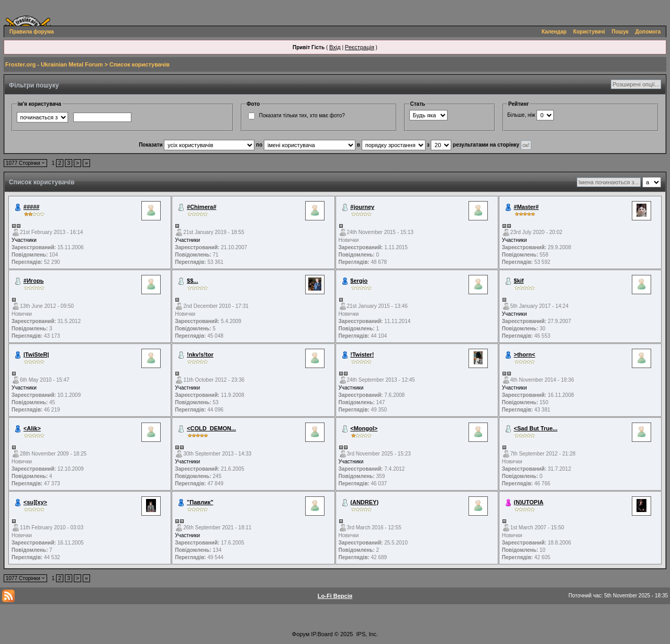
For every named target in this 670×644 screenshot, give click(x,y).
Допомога (648, 32)
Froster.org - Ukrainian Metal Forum (54, 64)
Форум (301, 634)
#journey (362, 207)
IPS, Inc (367, 634)
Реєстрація (360, 47)
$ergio (359, 281)
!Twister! (362, 354)
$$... (192, 281)
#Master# (527, 207)
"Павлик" (200, 502)
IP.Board (322, 634)
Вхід (335, 47)
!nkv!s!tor (200, 354)
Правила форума (32, 32)
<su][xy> (35, 502)
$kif (519, 281)
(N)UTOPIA (529, 502)
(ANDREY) (364, 502)
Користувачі (589, 32)
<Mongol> (364, 428)
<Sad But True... (536, 428)
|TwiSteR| (36, 354)
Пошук (620, 32)
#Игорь (34, 281)
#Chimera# (202, 207)
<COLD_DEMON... (211, 428)
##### (32, 207)
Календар (554, 32)
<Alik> (32, 428)
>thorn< (525, 354)
